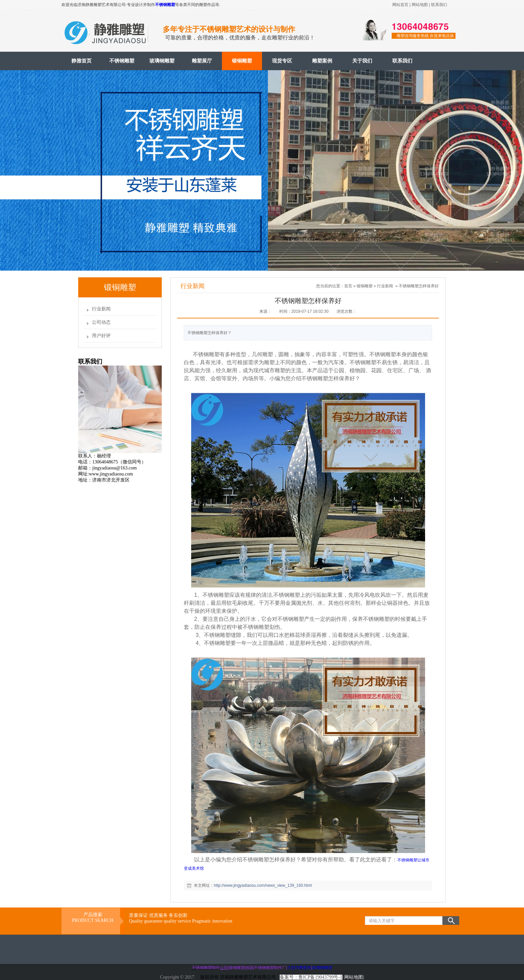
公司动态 (101, 322)
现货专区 (282, 61)
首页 (348, 286)
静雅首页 (82, 61)
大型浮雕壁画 (299, 968)
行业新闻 (101, 309)
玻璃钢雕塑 (162, 61)
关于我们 (362, 61)
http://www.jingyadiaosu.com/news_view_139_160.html (263, 885)
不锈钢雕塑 (165, 5)
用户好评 (101, 336)
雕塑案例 (322, 61)
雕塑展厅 (202, 61)
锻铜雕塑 (242, 61)
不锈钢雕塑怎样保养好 (419, 286)
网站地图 (420, 5)
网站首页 (400, 5)
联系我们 (439, 5)
